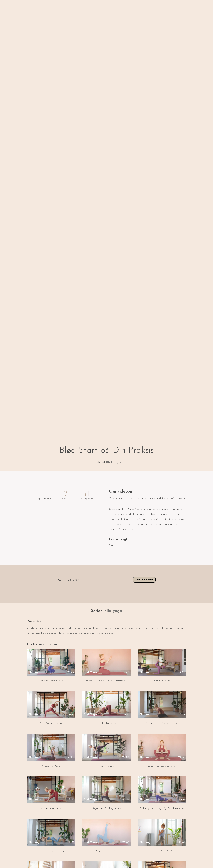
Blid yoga (113, 462)
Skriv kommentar (142, 580)
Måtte (112, 545)
